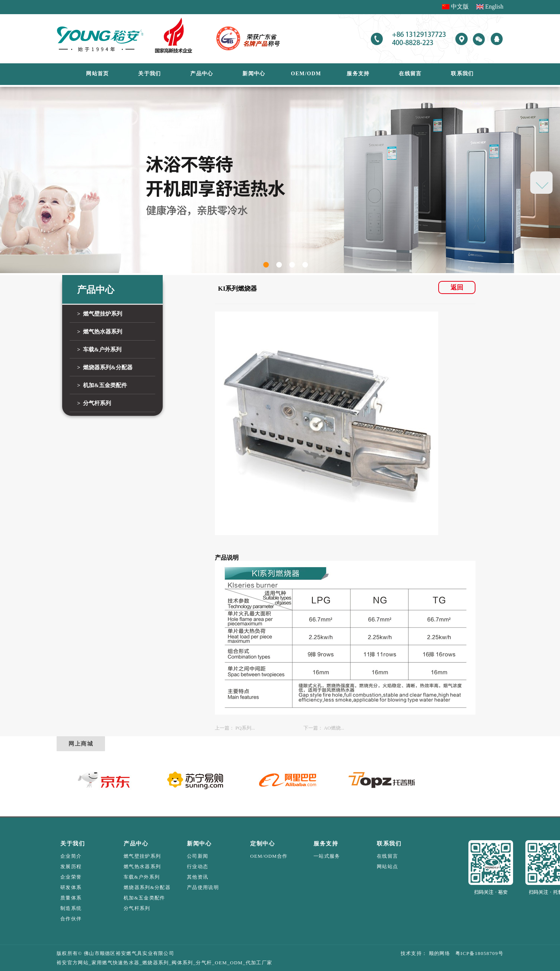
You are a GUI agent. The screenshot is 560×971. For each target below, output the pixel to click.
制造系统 (71, 908)
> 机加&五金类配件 (102, 385)
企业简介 (71, 856)
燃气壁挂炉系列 (142, 856)
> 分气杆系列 (94, 403)
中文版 (460, 7)
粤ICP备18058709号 (477, 953)
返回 (457, 287)
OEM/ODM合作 (269, 856)
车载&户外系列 (142, 877)
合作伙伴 (71, 919)
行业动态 (198, 866)
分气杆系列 (137, 908)
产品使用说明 (203, 887)
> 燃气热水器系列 (100, 332)
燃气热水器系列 (142, 866)
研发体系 (71, 887)
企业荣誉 (71, 877)
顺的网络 (439, 953)
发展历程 (71, 866)
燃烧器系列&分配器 (147, 887)
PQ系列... (245, 728)
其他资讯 (198, 877)
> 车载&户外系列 (99, 350)
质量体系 (71, 898)
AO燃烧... (334, 728)
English (494, 7)
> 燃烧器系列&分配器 (105, 367)
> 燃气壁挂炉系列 (100, 314)
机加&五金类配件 (144, 898)
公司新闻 (198, 856)
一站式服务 (327, 856)
